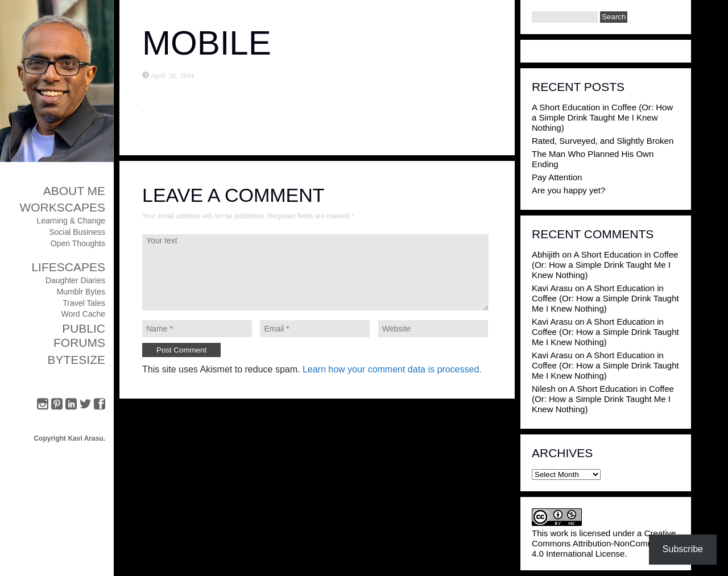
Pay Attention (557, 177)
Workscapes (62, 207)
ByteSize (76, 360)
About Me (74, 191)
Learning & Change (71, 221)
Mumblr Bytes (81, 292)
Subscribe (683, 549)
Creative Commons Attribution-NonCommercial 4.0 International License (604, 543)
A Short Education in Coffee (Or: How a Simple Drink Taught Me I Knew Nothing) (602, 117)
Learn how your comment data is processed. (392, 369)
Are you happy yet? (568, 190)
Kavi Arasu (552, 288)
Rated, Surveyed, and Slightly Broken (603, 141)
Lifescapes (68, 267)
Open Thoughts (78, 243)
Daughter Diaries (75, 280)
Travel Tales (84, 303)
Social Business (77, 232)
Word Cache (83, 314)
